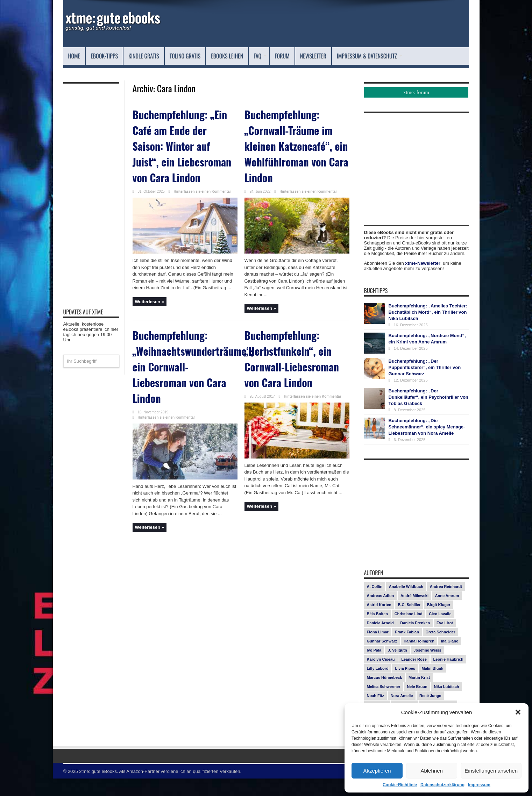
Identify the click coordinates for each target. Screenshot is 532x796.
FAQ (308, 56)
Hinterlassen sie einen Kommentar (203, 199)
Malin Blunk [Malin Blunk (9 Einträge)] (433, 686)
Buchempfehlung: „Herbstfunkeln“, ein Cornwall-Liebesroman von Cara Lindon (297, 351)
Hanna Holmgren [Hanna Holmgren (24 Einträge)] (419, 659)
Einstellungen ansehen (491, 771)
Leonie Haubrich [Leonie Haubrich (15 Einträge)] (448, 677)
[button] (518, 712)
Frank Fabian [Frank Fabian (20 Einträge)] (407, 649)
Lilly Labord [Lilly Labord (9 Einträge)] (378, 686)
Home (76, 56)
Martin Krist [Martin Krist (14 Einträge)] (419, 695)
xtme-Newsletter (423, 281)
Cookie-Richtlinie (400, 785)
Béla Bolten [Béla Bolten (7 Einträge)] (378, 631)
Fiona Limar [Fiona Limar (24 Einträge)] (378, 649)
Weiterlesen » (150, 309)
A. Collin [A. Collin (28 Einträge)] (375, 604)
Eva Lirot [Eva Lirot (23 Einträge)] (445, 640)
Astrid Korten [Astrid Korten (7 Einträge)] (379, 622)
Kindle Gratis (162, 56)
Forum (334, 56)
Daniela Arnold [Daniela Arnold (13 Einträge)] (380, 640)
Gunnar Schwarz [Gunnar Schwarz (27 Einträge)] (382, 659)
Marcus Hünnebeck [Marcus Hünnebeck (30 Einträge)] (385, 695)
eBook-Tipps (113, 56)
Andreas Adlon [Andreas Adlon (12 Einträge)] (381, 613)
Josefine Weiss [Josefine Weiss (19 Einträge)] (427, 668)
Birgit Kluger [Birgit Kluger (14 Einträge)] (439, 622)
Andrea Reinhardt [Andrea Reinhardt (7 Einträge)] (446, 604)
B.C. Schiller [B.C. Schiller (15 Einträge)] (409, 622)
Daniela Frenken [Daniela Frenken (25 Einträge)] (415, 640)
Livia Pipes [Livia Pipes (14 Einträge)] (405, 686)
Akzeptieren (377, 771)
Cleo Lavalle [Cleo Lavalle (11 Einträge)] (440, 631)
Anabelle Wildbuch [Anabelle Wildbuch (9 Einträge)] (406, 604)
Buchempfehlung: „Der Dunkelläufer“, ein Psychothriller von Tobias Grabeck (428, 415)
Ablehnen (431, 771)
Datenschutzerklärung (442, 785)
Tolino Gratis (214, 56)
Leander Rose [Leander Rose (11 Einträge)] (414, 677)
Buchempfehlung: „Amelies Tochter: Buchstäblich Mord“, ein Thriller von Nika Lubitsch (428, 330)
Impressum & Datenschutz (111, 73)
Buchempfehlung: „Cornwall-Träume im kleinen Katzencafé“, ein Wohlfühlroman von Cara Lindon (295, 151)
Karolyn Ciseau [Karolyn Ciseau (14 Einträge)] (381, 677)
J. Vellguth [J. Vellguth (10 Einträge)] (398, 668)
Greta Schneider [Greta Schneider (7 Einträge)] (441, 649)
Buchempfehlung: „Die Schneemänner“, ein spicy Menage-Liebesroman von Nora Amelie (427, 444)
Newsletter (373, 56)
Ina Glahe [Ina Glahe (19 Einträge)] (450, 659)
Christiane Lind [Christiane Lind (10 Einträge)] (409, 631)
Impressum (479, 785)
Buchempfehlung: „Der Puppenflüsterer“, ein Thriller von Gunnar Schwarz (425, 385)
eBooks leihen (268, 56)
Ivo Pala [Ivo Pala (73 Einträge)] (374, 668)
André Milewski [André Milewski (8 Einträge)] (414, 613)
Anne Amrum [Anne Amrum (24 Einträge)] (447, 613)
